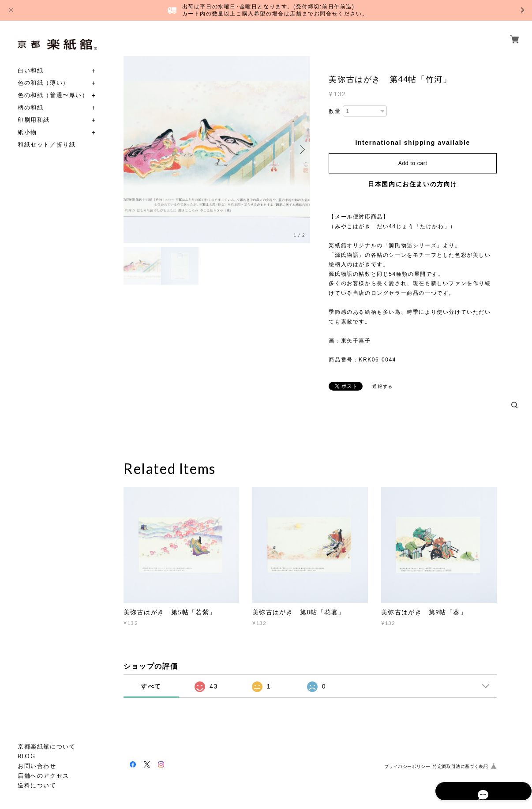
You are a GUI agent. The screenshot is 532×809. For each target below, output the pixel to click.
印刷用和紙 (34, 120)
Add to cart (413, 163)
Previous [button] (132, 150)
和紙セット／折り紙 (47, 145)
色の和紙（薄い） (43, 83)
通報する (382, 386)
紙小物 (27, 132)
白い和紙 (30, 70)
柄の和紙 (30, 107)
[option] (217, 149)
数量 (335, 111)
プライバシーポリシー (407, 766)
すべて (151, 686)
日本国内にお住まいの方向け (413, 184)
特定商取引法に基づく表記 (460, 766)
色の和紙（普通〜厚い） (53, 95)
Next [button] (301, 150)
